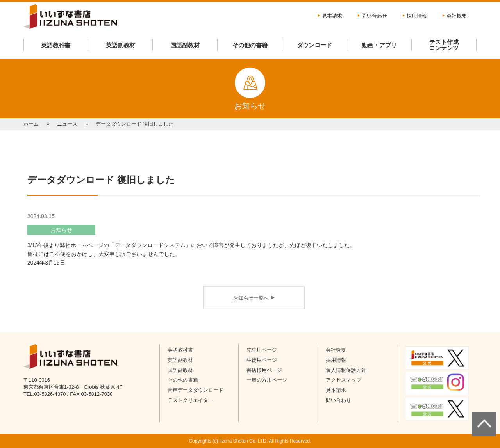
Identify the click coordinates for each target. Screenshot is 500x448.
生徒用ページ (262, 360)
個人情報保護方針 (346, 370)
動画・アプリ (379, 45)
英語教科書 (56, 45)
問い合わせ (374, 16)
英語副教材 (121, 45)
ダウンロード (314, 45)
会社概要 (457, 16)
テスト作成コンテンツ (444, 45)
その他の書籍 (250, 45)
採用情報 (417, 16)
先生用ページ (262, 350)
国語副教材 (185, 45)
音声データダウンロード (196, 390)
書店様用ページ (264, 370)
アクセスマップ (344, 380)
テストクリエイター (190, 400)
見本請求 (332, 16)
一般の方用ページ (267, 380)
